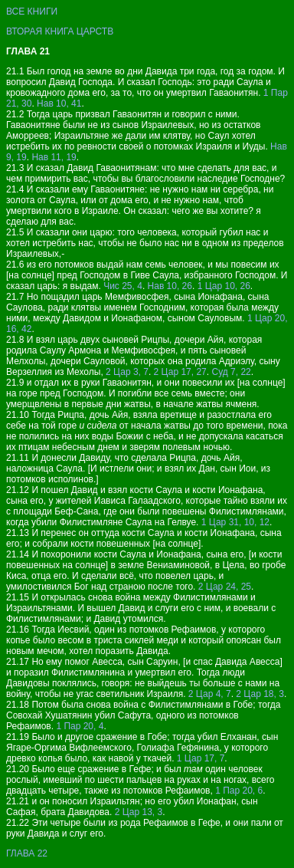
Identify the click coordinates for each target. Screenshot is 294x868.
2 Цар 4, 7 (210, 694)
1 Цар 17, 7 (201, 758)
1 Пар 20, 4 (80, 726)
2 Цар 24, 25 (225, 587)
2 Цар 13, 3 (139, 812)
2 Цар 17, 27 (180, 372)
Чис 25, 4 (123, 286)
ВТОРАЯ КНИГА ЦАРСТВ (60, 31)
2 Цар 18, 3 (260, 694)
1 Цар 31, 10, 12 (235, 522)
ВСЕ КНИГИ (32, 12)
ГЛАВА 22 (27, 853)
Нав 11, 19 (54, 157)
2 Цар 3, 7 (127, 372)
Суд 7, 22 (231, 372)
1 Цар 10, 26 (224, 286)
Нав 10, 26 (170, 286)
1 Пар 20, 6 (239, 791)
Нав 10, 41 (59, 104)
